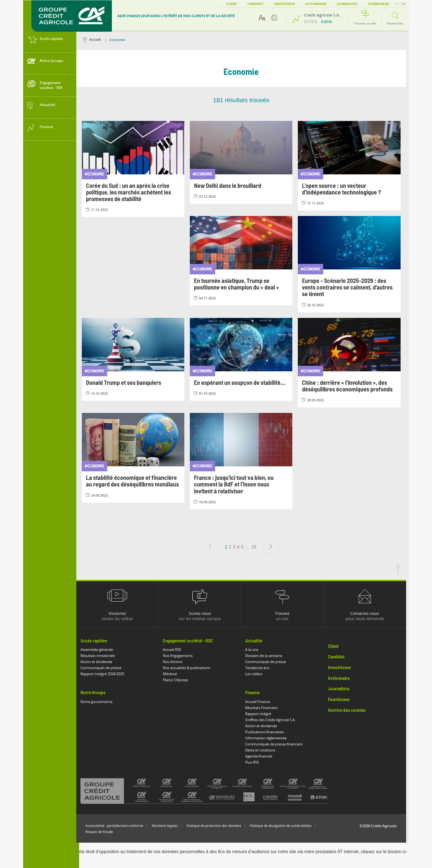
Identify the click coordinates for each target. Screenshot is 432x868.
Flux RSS (255, 762)
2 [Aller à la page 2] (233, 547)
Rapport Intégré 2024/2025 (105, 674)
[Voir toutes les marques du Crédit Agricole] (217, 791)
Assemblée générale (99, 650)
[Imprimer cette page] (274, 18)
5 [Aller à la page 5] (245, 547)
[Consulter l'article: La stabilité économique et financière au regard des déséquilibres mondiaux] (136, 458)
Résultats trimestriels (100, 656)
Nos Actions (175, 662)
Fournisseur (378, 4)
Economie (118, 40)
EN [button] (403, 4)
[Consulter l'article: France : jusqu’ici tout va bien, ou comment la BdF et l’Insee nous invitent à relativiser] (244, 461)
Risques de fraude (102, 832)
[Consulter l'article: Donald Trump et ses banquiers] (136, 359)
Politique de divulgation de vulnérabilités (283, 826)
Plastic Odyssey (178, 680)
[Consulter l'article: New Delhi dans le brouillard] (244, 162)
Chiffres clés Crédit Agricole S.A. (273, 720)
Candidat (255, 4)
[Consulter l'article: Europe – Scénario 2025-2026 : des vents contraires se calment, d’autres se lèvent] (352, 264)
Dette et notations (263, 750)
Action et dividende (99, 662)
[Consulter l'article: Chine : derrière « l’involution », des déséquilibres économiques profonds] (352, 363)
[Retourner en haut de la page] (401, 574)
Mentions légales (168, 826)
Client (232, 4)
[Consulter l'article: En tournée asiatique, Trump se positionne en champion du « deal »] (244, 261)
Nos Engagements (180, 656)
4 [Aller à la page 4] (241, 547)
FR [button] (397, 4)
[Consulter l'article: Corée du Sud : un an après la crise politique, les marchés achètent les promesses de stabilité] (136, 169)
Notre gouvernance (99, 702)
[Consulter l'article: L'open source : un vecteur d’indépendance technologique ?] (352, 166)
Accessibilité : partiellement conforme (117, 826)
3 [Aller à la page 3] (237, 547)
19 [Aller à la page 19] (256, 547)
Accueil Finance (261, 702)
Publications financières (268, 732)
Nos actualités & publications (189, 668)
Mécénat (173, 674)
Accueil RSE (175, 650)
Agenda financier (262, 756)
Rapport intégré (261, 714)
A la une (255, 650)
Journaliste (347, 4)
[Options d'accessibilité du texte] (262, 18)
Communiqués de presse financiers (277, 744)
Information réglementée (269, 738)
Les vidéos (257, 674)
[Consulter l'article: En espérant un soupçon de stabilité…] (244, 359)
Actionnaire (316, 4)
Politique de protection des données (217, 826)
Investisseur (284, 4)
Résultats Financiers (264, 708)
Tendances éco (260, 668)
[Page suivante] (274, 546)
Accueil (94, 40)
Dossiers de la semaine (267, 656)
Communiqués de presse (104, 668)
